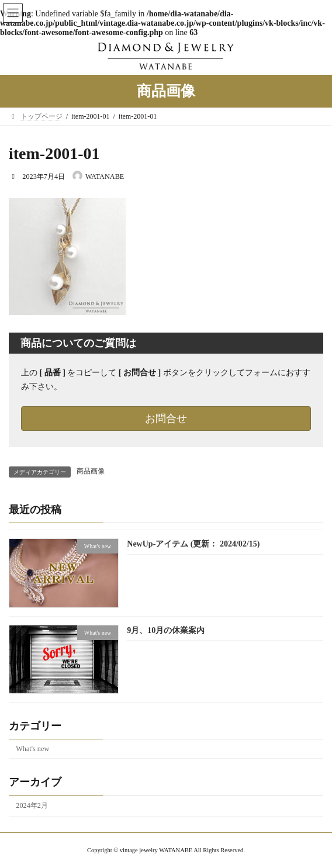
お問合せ (166, 419)
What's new (32, 748)
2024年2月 (32, 805)
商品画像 (91, 471)
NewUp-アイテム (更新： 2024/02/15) (193, 544)
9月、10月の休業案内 (166, 630)
